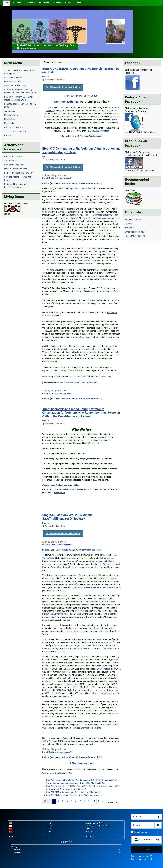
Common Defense (66, 349)
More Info (129, 228)
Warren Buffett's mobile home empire (68, 567)
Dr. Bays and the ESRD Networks (19, 173)
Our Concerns (10, 161)
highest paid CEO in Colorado (55, 614)
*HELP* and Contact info (15, 131)
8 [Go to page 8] (84, 801)
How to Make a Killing (51, 773)
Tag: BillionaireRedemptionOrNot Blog (63, 87)
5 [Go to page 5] (72, 801)
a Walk (80, 575)
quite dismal (109, 561)
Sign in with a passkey (147, 840)
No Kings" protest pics (91, 136)
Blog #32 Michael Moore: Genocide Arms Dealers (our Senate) (74, 795)
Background (59, 493)
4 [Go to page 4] (67, 801)
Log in (147, 849)
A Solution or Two (82, 763)
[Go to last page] (104, 801)
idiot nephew (98, 617)
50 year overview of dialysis (87, 645)
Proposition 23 (65, 678)
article (7, 214)
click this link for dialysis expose (139, 170)
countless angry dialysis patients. (86, 728)
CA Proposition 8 (107, 669)
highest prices (98, 218)
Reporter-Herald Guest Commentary (81, 383)
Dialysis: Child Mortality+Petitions (81, 96)
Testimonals (10, 111)
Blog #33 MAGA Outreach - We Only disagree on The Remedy (74, 792)
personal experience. (52, 581)
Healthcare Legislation (14, 165)
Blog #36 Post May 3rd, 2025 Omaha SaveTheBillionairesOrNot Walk (67, 517)
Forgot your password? (141, 856)
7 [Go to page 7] (80, 801)
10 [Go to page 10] (94, 801)
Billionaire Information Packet (79, 648)
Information (9, 119)
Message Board (11, 115)
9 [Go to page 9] (89, 801)
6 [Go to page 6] (76, 801)
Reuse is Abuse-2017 (14, 82)
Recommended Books (135, 236)
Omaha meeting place (94, 602)
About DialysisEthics (13, 127)
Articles (8, 135)
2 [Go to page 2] (59, 801)
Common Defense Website (60, 485)
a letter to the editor (93, 349)
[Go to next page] (99, 801)
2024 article (108, 279)
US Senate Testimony (14, 77)
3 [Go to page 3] (63, 801)
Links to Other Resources (16, 169)
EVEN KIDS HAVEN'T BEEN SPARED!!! (101, 587)
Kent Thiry (80, 611)
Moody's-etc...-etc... (95, 567)
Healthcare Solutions (14, 157)
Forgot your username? (142, 859)
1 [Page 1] (54, 801)
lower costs (112, 313)
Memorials (9, 123)
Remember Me (141, 832)
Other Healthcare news (135, 232)
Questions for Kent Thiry (15, 86)
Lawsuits (129, 224)
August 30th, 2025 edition (80, 188)
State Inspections (133, 220)
